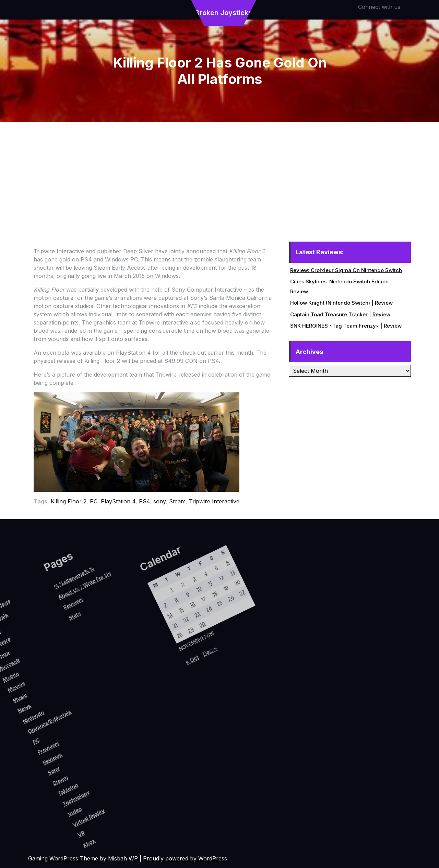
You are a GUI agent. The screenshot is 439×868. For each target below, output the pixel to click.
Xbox (136, 808)
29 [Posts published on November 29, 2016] (147, 664)
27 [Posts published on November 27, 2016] (174, 607)
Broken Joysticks (224, 13)
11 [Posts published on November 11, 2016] (141, 614)
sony (159, 501)
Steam (177, 501)
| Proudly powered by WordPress (183, 858)
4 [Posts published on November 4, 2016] (132, 608)
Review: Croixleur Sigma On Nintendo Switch (346, 270)
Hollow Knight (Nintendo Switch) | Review (341, 303)
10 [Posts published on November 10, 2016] (134, 624)
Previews (55, 744)
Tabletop (92, 771)
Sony (70, 761)
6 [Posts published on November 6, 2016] (147, 587)
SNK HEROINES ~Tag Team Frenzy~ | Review (346, 326)
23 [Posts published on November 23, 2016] (145, 647)
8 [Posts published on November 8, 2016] (120, 644)
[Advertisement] (219, 174)
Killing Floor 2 (69, 501)
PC (94, 501)
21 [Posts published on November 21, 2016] (130, 668)
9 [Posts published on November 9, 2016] (127, 634)
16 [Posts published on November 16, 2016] (136, 641)
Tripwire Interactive (214, 501)
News (15, 721)
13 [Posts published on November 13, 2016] (156, 594)
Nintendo (27, 724)
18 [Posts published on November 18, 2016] (150, 620)
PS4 (144, 501)
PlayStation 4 (118, 501)
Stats (26, 661)
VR (125, 803)
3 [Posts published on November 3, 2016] (125, 618)
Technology (103, 774)
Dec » (173, 674)
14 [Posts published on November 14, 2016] (121, 661)
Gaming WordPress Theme (63, 858)
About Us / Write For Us (20, 630)
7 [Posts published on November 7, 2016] (112, 655)
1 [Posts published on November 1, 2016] (110, 638)
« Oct (162, 689)
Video (108, 787)
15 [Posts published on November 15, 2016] (128, 651)
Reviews (63, 751)
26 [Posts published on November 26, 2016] (167, 617)
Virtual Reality (124, 786)
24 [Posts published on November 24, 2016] (152, 637)
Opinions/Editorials (43, 720)
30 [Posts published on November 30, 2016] (154, 654)
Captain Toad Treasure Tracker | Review (340, 314)
